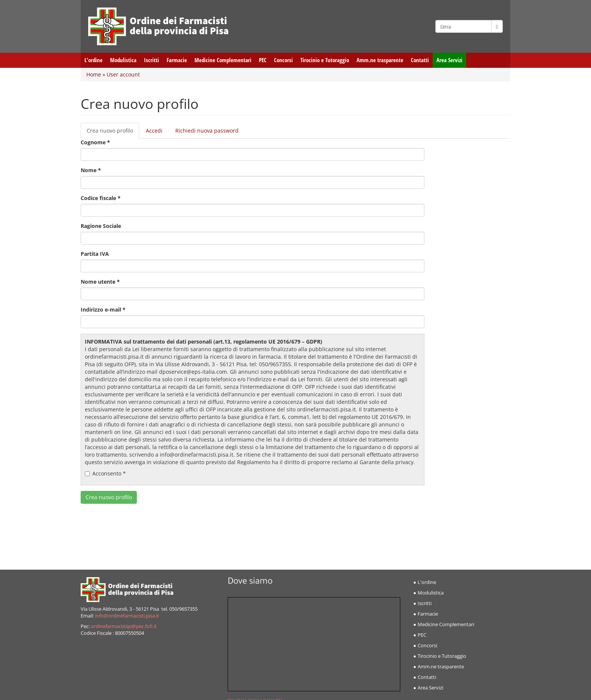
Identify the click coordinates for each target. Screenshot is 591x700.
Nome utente (100, 282)
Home (94, 74)
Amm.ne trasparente (380, 60)
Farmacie (177, 60)
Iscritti (152, 60)
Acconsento (105, 473)
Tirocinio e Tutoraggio (325, 60)
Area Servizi (449, 60)
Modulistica (123, 60)
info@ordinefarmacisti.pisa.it (127, 616)
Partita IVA (95, 254)
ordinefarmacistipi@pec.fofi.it (124, 626)
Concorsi (283, 60)
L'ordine (93, 60)
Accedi (154, 131)
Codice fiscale (101, 198)
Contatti (420, 60)
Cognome (95, 142)
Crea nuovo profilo (113, 133)
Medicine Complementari (223, 60)
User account (123, 74)
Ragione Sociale (101, 226)
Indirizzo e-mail (103, 309)
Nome (91, 170)
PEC (263, 60)
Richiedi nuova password (207, 131)
